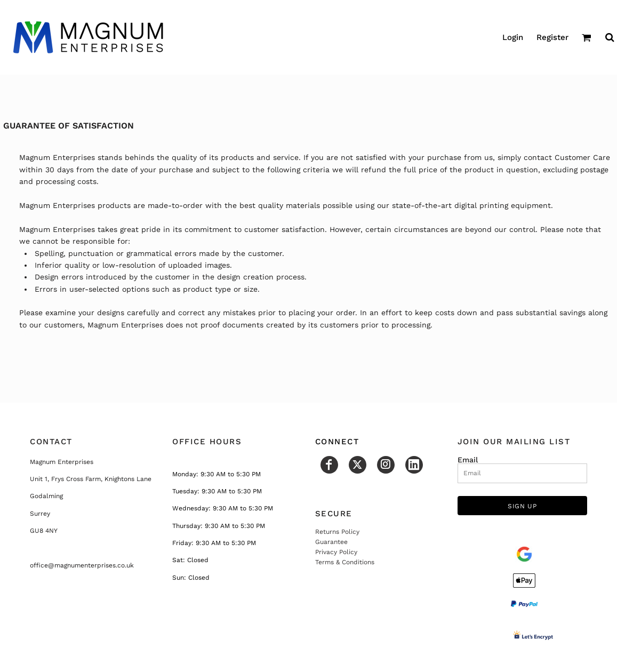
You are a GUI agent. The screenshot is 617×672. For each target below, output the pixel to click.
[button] (587, 37)
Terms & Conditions (345, 562)
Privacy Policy (336, 552)
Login (513, 37)
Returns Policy (337, 532)
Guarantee (331, 542)
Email (468, 459)
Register (552, 37)
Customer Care (582, 157)
